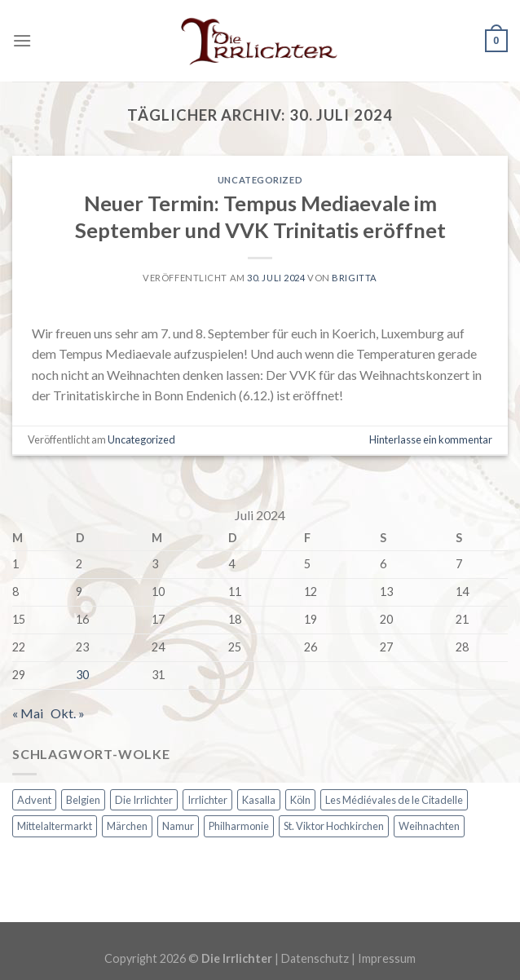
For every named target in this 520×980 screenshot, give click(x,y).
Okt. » (68, 713)
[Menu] (22, 40)
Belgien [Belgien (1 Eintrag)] (83, 800)
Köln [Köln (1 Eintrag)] (300, 800)
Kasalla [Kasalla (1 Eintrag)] (259, 800)
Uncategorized (260, 180)
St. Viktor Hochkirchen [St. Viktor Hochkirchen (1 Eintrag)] (334, 826)
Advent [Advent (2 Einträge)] (34, 800)
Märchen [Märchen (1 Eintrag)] (127, 826)
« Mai (28, 713)
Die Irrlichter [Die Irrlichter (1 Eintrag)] (144, 800)
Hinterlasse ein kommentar (431, 439)
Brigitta (354, 278)
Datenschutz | (319, 958)
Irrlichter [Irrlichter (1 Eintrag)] (207, 800)
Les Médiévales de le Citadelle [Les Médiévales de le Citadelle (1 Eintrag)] (394, 800)
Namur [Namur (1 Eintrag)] (178, 826)
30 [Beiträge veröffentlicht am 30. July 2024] (82, 675)
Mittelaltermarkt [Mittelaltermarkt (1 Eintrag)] (55, 826)
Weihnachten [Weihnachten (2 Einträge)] (429, 826)
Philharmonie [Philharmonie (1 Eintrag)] (239, 826)
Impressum (387, 958)
